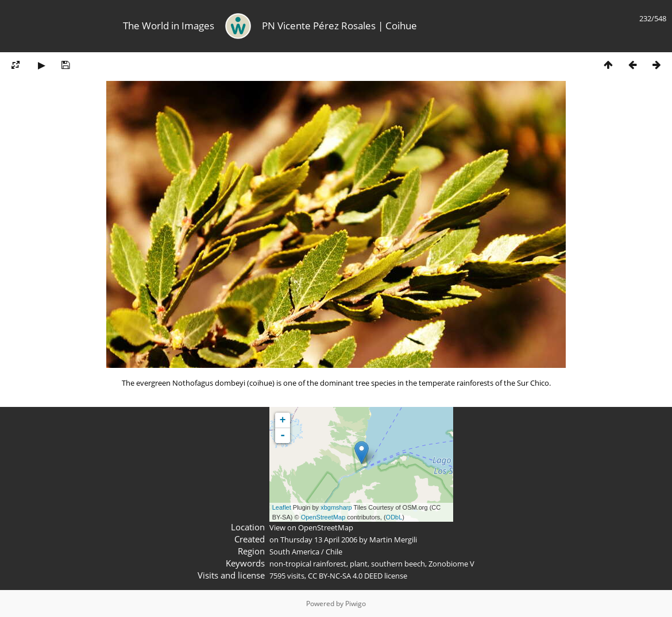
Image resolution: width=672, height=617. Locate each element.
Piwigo (356, 604)
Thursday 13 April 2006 (319, 540)
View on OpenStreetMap (311, 527)
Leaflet (282, 507)
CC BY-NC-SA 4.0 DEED (345, 576)
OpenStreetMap (323, 517)
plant (359, 564)
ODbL (394, 517)
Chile (334, 552)
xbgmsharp (336, 507)
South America (294, 552)
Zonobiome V (451, 564)
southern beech (398, 564)
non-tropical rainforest (308, 564)
